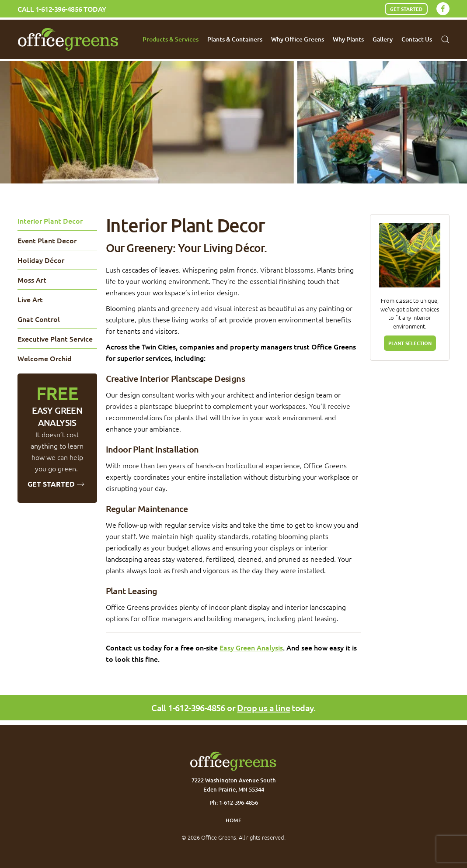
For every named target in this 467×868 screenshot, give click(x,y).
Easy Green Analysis (251, 647)
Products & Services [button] (171, 39)
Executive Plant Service (55, 339)
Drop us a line (263, 708)
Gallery (383, 39)
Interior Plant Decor (50, 221)
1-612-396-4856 (59, 9)
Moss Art (32, 280)
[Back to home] (68, 39)
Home (233, 820)
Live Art (30, 299)
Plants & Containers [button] (235, 39)
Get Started (406, 9)
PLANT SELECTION (410, 343)
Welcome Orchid (45, 358)
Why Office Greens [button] (298, 39)
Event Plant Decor (47, 240)
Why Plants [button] (348, 39)
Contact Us (417, 39)
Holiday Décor (41, 260)
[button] (445, 39)
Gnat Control (39, 319)
